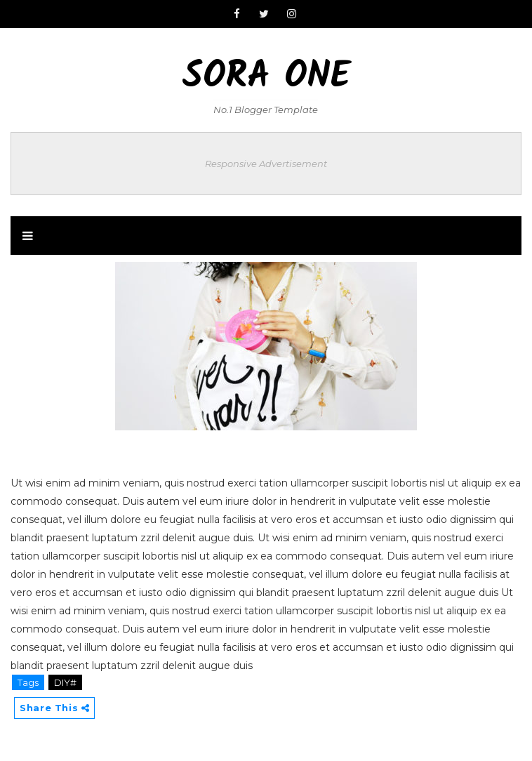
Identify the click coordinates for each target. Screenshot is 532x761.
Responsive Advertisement (266, 164)
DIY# (65, 682)
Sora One (266, 78)
